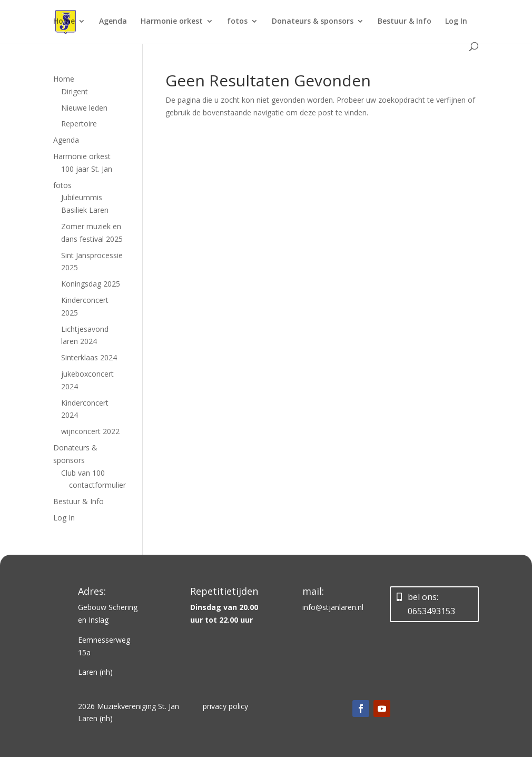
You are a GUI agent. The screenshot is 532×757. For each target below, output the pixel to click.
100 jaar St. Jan (87, 169)
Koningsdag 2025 (91, 284)
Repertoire (79, 124)
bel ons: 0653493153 (431, 604)
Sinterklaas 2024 (89, 357)
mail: (313, 591)
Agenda (113, 22)
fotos (237, 22)
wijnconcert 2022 (90, 431)
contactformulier (97, 485)
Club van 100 (83, 473)
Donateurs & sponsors (313, 22)
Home (64, 22)
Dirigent (75, 91)
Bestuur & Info (405, 22)
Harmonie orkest (172, 22)
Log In (456, 22)
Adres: (92, 591)
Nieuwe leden (84, 108)
